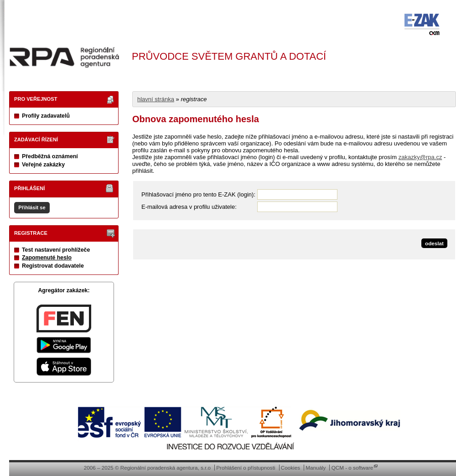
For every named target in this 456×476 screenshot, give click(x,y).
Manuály (316, 468)
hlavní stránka (156, 99)
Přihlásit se (32, 207)
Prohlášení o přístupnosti (246, 468)
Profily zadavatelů (46, 116)
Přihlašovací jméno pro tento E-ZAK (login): (198, 194)
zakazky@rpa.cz (420, 157)
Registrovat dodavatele (53, 266)
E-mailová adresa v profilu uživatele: (189, 207)
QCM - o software (352, 468)
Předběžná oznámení (50, 156)
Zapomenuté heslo (47, 258)
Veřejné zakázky (43, 165)
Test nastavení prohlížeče (56, 250)
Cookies (290, 468)
